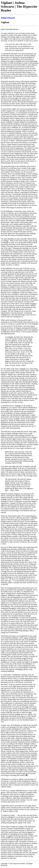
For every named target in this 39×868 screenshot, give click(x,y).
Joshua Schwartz (8, 18)
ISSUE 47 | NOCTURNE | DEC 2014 (10, 29)
